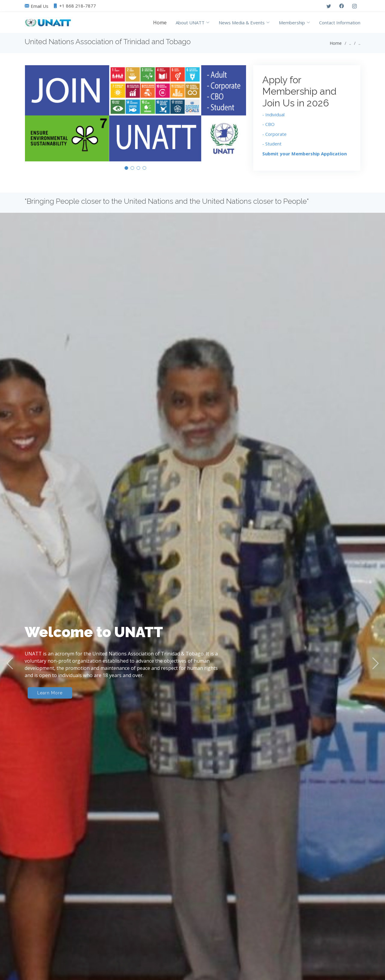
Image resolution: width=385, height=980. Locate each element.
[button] (126, 171)
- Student (272, 147)
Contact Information (340, 23)
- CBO (268, 127)
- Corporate (274, 137)
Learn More (50, 718)
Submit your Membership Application (305, 157)
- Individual (273, 118)
